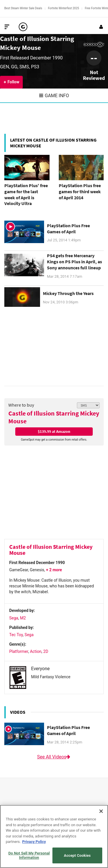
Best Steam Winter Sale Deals (23, 8)
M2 (23, 618)
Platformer (19, 651)
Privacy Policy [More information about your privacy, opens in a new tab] (34, 842)
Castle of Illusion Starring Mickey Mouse (54, 417)
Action (36, 651)
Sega (14, 618)
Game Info (54, 96)
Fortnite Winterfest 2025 (63, 8)
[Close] (101, 811)
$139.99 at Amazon (54, 431)
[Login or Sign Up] (101, 27)
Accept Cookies (77, 855)
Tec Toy (16, 635)
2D (46, 651)
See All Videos (54, 757)
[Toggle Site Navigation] (7, 27)
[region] (54, 836)
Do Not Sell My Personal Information (29, 855)
